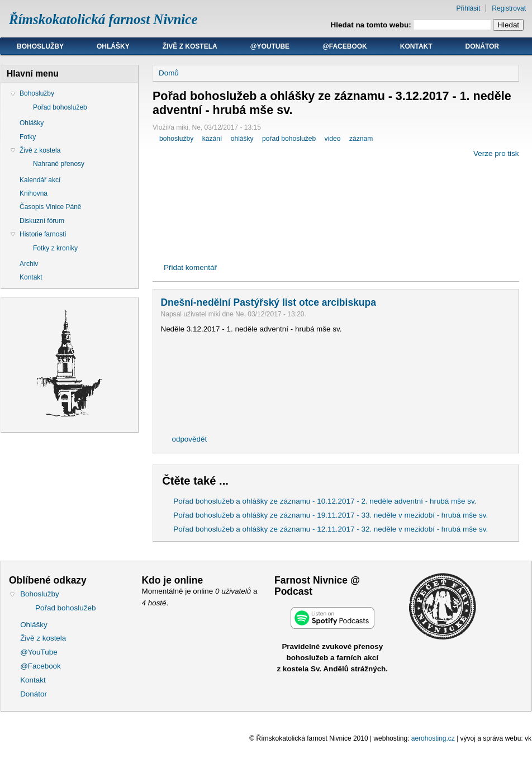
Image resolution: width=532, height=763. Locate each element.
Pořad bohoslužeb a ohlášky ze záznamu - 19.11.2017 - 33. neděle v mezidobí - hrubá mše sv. (331, 515)
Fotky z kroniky (55, 248)
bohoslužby (176, 139)
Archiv (29, 264)
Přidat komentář (190, 267)
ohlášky (242, 139)
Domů (169, 73)
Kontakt (416, 46)
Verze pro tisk (496, 153)
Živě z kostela (190, 46)
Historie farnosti (43, 234)
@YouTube (270, 46)
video (333, 139)
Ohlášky (113, 46)
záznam (361, 139)
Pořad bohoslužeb (60, 107)
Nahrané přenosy (59, 164)
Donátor (482, 46)
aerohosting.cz (433, 738)
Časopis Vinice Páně (51, 207)
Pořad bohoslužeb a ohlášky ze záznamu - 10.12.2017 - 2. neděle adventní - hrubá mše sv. (325, 501)
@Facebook (345, 46)
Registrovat (509, 8)
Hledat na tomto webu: (372, 25)
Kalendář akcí (40, 180)
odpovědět (189, 439)
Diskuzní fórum (42, 221)
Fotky (28, 137)
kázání (212, 139)
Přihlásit (469, 8)
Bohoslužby (40, 46)
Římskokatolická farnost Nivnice (103, 19)
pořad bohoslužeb (289, 139)
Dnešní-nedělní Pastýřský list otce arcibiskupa (268, 302)
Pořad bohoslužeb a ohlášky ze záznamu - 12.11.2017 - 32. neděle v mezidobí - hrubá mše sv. (331, 529)
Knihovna (34, 193)
